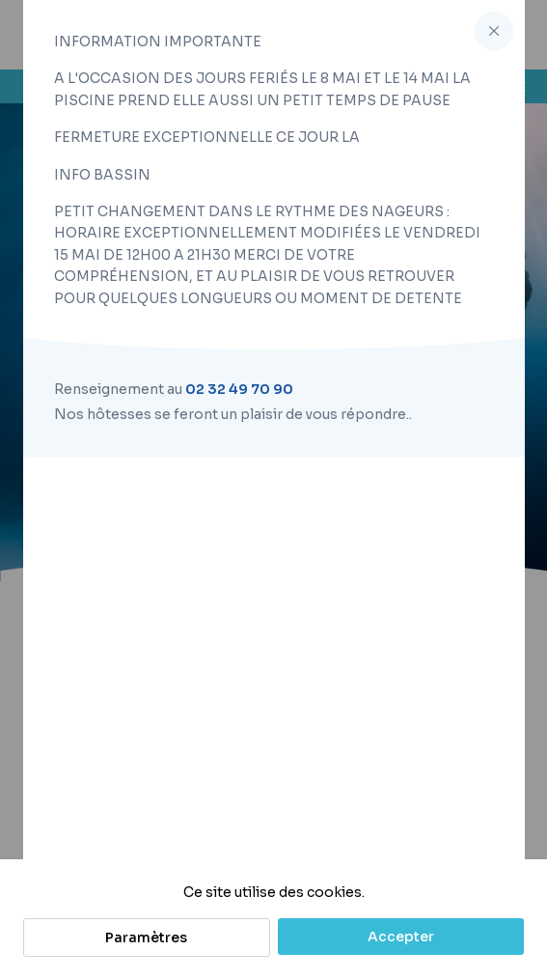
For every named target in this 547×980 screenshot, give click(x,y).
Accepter (401, 937)
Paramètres (146, 938)
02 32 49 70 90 (239, 389)
